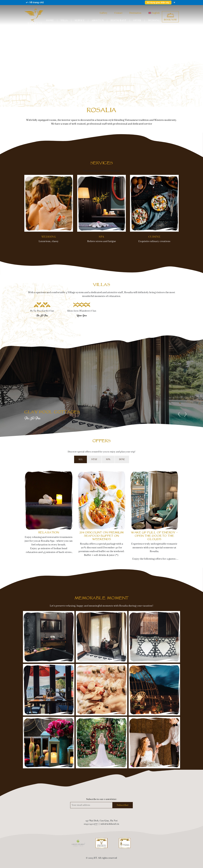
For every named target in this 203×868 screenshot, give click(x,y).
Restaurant (118, 20)
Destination (135, 13)
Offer (137, 20)
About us (98, 20)
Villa (64, 20)
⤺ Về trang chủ (35, 2)
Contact (118, 13)
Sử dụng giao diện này (158, 3)
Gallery (104, 13)
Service (80, 20)
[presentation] (179, 414)
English (154, 13)
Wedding (154, 20)
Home (50, 20)
